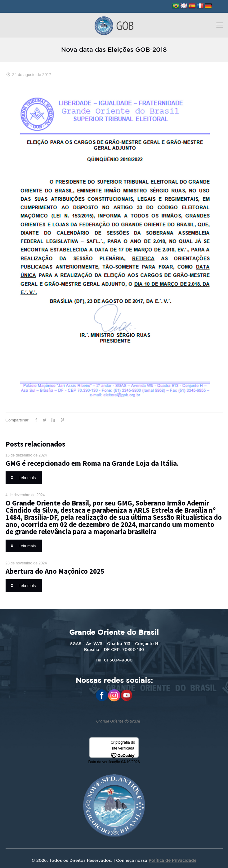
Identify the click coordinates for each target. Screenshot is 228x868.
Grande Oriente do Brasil (118, 721)
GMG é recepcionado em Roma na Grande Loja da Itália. (92, 463)
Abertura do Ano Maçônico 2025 (55, 571)
